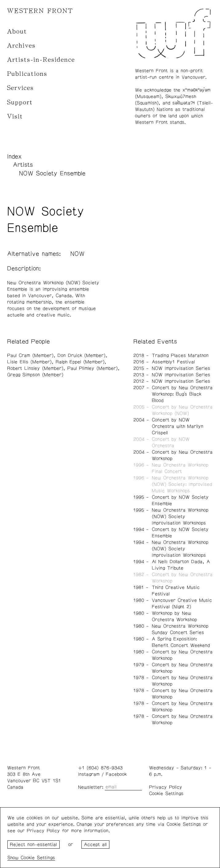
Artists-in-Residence (41, 60)
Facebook (116, 774)
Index (14, 156)
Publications (27, 74)
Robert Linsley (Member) (35, 368)
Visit (15, 116)
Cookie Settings (166, 794)
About (17, 31)
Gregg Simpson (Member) (35, 375)
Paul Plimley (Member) (92, 368)
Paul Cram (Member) (30, 355)
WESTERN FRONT (40, 11)
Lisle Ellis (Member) (29, 362)
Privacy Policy (166, 787)
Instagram (89, 774)
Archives (21, 46)
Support (20, 102)
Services (20, 88)
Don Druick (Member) (81, 355)
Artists (23, 165)
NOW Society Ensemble (52, 173)
